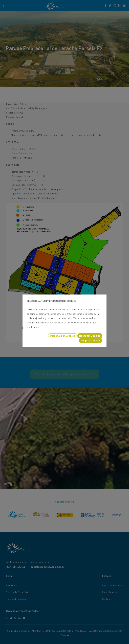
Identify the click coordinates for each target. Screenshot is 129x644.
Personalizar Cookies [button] (63, 336)
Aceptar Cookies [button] (91, 340)
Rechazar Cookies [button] (90, 336)
